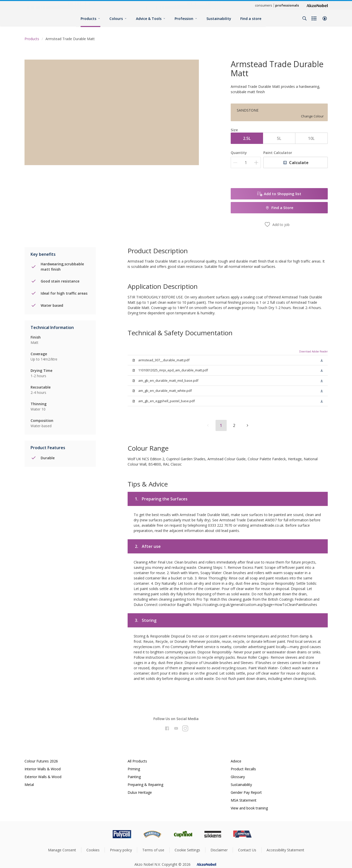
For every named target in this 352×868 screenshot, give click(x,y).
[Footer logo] (101, 834)
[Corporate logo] (317, 5)
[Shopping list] (315, 18)
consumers (264, 5)
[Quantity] (246, 162)
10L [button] (311, 138)
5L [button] (279, 138)
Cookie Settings (187, 850)
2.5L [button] (247, 138)
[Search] (304, 18)
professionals (287, 5)
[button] (325, 18)
